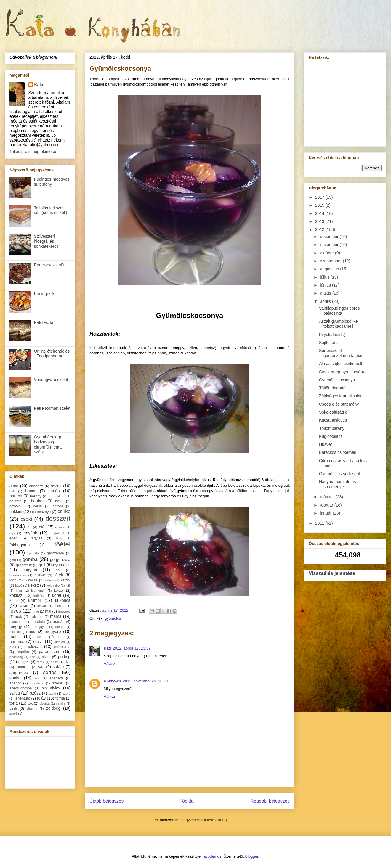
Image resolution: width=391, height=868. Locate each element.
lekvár (42, 606)
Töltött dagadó (332, 388)
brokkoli (16, 506)
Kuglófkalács (331, 436)
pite (32, 657)
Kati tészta (44, 322)
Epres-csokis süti (50, 265)
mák (18, 617)
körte (14, 601)
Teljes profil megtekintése (33, 152)
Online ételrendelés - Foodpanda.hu (52, 354)
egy (12, 533)
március (328, 497)
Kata (39, 85)
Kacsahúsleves (333, 420)
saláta (58, 667)
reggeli (24, 662)
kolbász (39, 596)
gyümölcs (113, 618)
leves (15, 611)
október (327, 253)
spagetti (56, 678)
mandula (38, 622)
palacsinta (62, 647)
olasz (38, 642)
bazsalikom (57, 496)
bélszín (15, 501)
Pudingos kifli (46, 294)
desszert (58, 519)
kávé (19, 586)
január (326, 513)
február (327, 505)
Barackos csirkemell (337, 452)
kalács (49, 580)
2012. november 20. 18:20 (145, 681)
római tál (23, 667)
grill (42, 565)
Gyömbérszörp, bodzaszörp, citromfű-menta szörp (48, 444)
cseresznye (41, 512)
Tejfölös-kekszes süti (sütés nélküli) (51, 210)
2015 (320, 205)
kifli (68, 586)
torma (60, 698)
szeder (58, 683)
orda (13, 647)
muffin (15, 636)
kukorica (63, 600)
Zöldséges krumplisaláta (341, 396)
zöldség (53, 708)
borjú (59, 501)
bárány (36, 496)
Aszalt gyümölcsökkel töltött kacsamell (339, 324)
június (326, 285)
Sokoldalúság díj (334, 412)
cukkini (16, 512)
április (326, 301)
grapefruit (24, 565)
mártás (59, 622)
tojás (41, 698)
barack (16, 496)
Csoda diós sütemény (339, 404)
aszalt (56, 486)
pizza (46, 657)
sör (37, 678)
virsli (13, 708)
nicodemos (212, 856)
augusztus (330, 269)
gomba (30, 559)
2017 (320, 197)
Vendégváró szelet (51, 380)
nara (60, 637)
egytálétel (57, 533)
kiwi (19, 591)
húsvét (40, 575)
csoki (26, 519)
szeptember (331, 261)
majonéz (64, 611)
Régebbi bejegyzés (270, 801)
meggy (16, 626)
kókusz (16, 595)
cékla (37, 506)
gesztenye (55, 553)
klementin (38, 591)
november (330, 245)
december (330, 237)
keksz (33, 585)
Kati (107, 648)
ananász (36, 486)
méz (32, 632)
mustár (40, 637)
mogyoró (53, 631)
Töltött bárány (332, 428)
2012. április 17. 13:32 (132, 648)
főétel (62, 544)
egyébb (31, 533)
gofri (13, 560)
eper (13, 538)
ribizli (54, 662)
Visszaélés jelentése (332, 573)
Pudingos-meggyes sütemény (52, 182)
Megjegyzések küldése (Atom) (201, 820)
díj (29, 527)
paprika (23, 652)
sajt (41, 667)
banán (54, 491)
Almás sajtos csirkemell (340, 364)
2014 (320, 213)
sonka (15, 678)
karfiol (65, 580)
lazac (24, 606)
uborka (45, 703)
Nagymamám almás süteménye (337, 484)
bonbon (38, 501)
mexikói (15, 632)
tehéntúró (22, 698)
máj (48, 611)
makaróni (36, 617)
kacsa (33, 580)
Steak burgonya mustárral (343, 372)
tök (30, 703)
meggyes (40, 627)
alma (14, 486)
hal (58, 570)
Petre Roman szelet (52, 408)
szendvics (51, 688)
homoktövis (18, 575)
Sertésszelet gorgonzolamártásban (341, 353)
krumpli (35, 600)
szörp (66, 693)
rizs (68, 662)
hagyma (30, 570)
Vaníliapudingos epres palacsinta (339, 311)
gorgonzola (60, 560)
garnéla (33, 553)
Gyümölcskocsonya (337, 380)
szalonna (37, 683)
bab (12, 491)
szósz (35, 693)
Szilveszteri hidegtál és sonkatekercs (46, 241)
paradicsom (49, 652)
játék (59, 575)
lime (36, 611)
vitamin (32, 708)
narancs (17, 642)
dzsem (60, 527)
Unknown (112, 681)
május (326, 293)
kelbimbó (53, 586)
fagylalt (36, 538)
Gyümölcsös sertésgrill (340, 474)
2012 (320, 229)
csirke (64, 511)
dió (42, 527)
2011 (320, 523)
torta (14, 703)
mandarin (16, 622)
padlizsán (33, 647)
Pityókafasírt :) (332, 335)
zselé (13, 713)
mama (56, 616)
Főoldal (187, 801)
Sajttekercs (329, 343)
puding (64, 657)
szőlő (52, 693)
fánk (59, 538)
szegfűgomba (21, 688)
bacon (31, 491)
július (325, 277)
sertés (50, 672)
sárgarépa (19, 673)
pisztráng (16, 657)
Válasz (109, 664)
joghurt (15, 580)
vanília (60, 703)
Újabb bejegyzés (106, 801)
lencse (59, 606)
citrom (58, 506)
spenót (15, 683)
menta (60, 627)
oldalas (59, 642)
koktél (59, 591)
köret (57, 595)
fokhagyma (20, 545)
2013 (320, 221)
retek (40, 662)
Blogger (252, 856)
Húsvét (326, 444)
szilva (15, 693)
